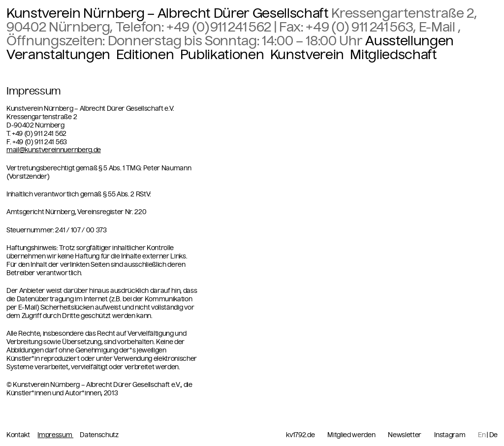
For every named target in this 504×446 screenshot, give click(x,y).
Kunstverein (307, 55)
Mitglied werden (351, 435)
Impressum (55, 435)
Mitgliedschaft (393, 55)
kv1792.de (300, 435)
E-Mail (439, 27)
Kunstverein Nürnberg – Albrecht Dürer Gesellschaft (168, 13)
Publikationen (222, 55)
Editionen (145, 55)
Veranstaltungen (58, 55)
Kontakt (19, 435)
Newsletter (405, 435)
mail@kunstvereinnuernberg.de (54, 150)
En (482, 435)
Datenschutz (99, 435)
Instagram (450, 435)
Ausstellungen (409, 41)
